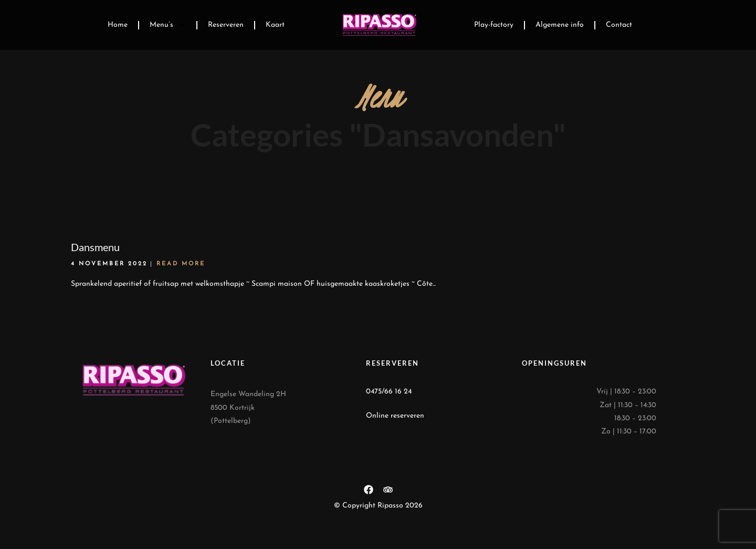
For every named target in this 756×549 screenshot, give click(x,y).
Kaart (275, 25)
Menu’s (168, 25)
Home (118, 25)
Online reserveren (395, 416)
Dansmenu (95, 247)
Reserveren (226, 25)
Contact (619, 25)
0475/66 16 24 (389, 392)
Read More (181, 264)
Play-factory (494, 25)
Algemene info (560, 25)
